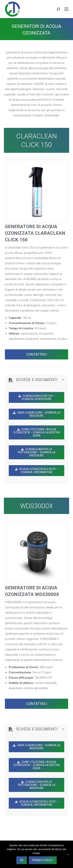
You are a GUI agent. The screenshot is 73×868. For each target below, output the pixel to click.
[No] (68, 854)
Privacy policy (43, 860)
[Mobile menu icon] (66, 9)
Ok (22, 860)
